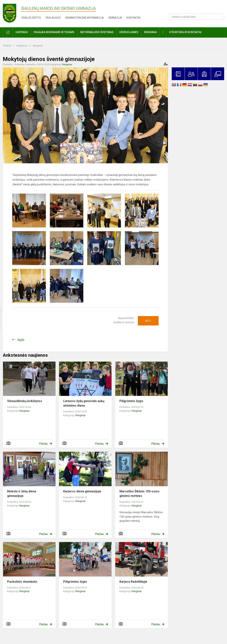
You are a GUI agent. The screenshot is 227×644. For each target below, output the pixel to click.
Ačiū (148, 321)
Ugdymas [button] (22, 32)
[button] (199, 8)
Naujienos (22, 46)
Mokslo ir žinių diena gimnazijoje (22, 494)
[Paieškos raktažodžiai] (197, 17)
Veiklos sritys (31, 18)
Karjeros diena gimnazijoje (82, 491)
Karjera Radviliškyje (133, 582)
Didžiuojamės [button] (129, 32)
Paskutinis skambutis (22, 582)
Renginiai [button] (150, 32)
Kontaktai (134, 18)
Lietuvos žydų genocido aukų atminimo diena (84, 403)
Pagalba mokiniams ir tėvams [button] (54, 32)
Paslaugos (53, 18)
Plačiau (43, 444)
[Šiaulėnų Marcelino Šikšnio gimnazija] (12, 13)
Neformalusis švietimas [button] (97, 32)
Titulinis (7, 46)
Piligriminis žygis (131, 401)
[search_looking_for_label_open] (220, 17)
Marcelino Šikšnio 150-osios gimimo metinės (139, 494)
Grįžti (21, 340)
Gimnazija (115, 18)
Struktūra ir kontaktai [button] (185, 32)
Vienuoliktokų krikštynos (25, 401)
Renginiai (38, 46)
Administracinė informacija (85, 18)
